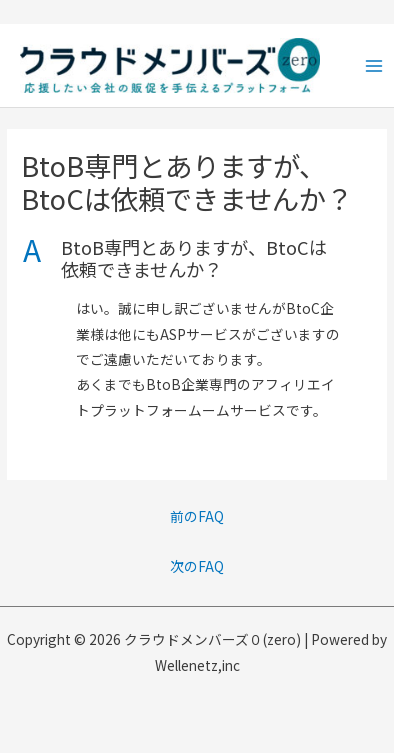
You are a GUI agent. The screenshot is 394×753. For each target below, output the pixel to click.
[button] (197, 259)
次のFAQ (197, 566)
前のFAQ (197, 516)
